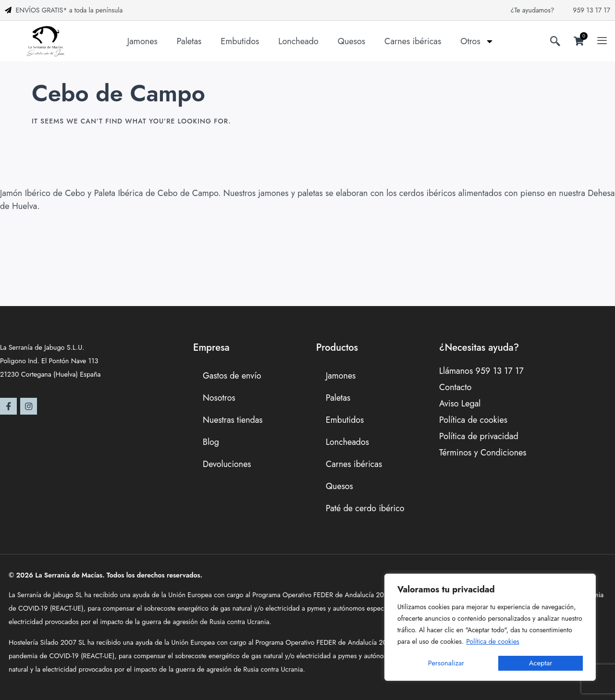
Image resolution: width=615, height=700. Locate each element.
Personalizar (446, 663)
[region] (490, 628)
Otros (477, 41)
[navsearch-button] (555, 43)
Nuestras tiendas (233, 420)
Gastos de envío (232, 376)
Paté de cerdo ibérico (365, 508)
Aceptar (541, 663)
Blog (211, 442)
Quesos (351, 41)
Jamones (142, 41)
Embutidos (240, 41)
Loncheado (298, 41)
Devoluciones (227, 464)
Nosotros (219, 398)
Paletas (189, 41)
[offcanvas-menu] (602, 41)
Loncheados (348, 442)
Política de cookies (492, 642)
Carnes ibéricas (413, 41)
